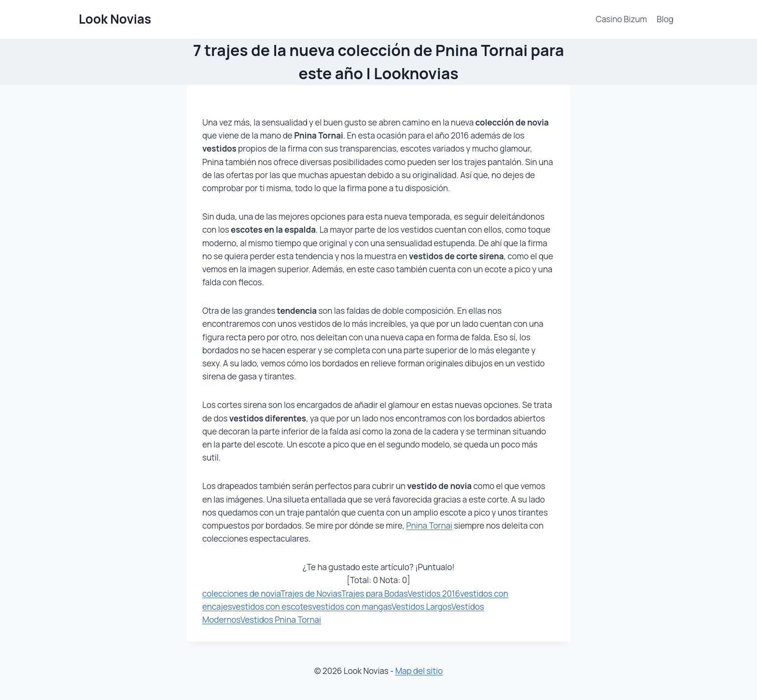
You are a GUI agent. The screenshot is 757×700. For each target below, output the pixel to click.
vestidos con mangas (352, 607)
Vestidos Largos (421, 607)
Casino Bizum (621, 19)
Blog (665, 19)
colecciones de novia (241, 594)
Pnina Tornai (429, 525)
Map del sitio (419, 671)
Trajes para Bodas (375, 594)
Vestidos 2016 (434, 594)
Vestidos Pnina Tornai (281, 620)
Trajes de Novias (311, 594)
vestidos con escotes (272, 607)
